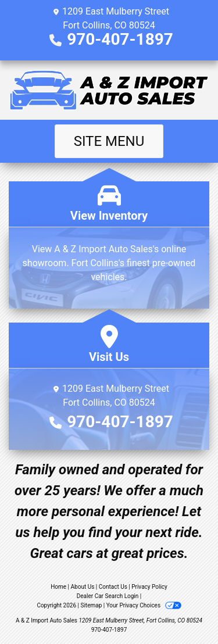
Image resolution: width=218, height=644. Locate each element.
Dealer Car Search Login (108, 596)
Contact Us (113, 587)
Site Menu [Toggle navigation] (109, 141)
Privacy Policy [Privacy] (149, 587)
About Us (83, 587)
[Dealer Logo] (109, 90)
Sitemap (91, 605)
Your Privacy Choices (144, 605)
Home (58, 587)
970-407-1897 (120, 39)
